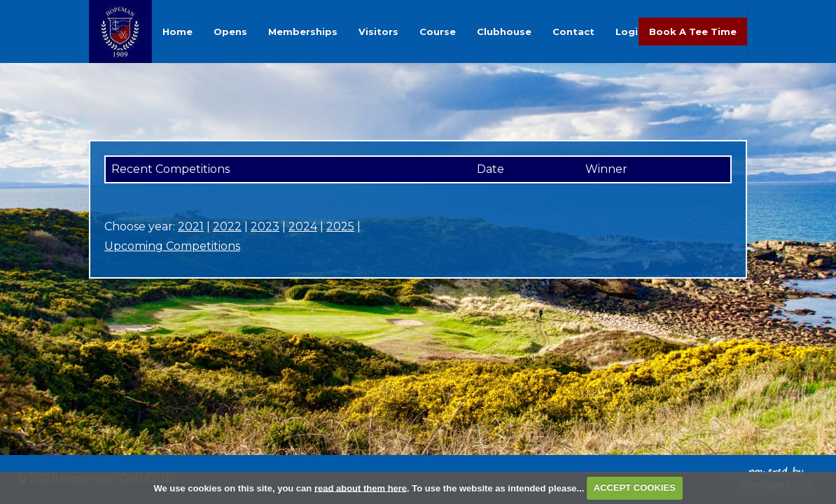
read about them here (361, 488)
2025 (340, 226)
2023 (265, 226)
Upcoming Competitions (172, 246)
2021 (191, 226)
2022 (227, 226)
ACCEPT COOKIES (635, 488)
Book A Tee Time (693, 31)
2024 (303, 226)
